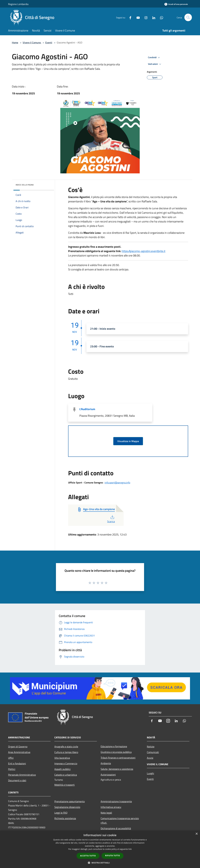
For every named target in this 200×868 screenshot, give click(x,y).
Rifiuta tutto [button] (113, 856)
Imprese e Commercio (66, 763)
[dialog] (100, 849)
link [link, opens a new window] (130, 849)
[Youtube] (137, 17)
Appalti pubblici (62, 769)
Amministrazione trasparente (116, 801)
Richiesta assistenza (65, 818)
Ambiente (106, 763)
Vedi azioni (155, 64)
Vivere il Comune (32, 42)
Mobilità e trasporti (65, 785)
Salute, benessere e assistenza (117, 769)
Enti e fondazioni (17, 763)
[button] (100, 863)
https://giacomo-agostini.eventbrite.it (144, 251)
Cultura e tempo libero (66, 752)
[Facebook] (129, 17)
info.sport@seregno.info (117, 483)
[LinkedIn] (152, 17)
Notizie (151, 747)
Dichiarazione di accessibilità (116, 828)
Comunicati (153, 752)
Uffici (11, 758)
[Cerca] (188, 17)
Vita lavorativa (62, 758)
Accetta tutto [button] (88, 856)
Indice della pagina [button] (25, 185)
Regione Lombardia (18, 4)
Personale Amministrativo (22, 775)
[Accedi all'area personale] (176, 4)
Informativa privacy (111, 807)
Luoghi (150, 773)
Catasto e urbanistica (66, 775)
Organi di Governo (18, 747)
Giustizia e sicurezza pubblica (116, 752)
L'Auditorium (87, 409)
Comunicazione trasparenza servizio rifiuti (120, 821)
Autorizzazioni (108, 775)
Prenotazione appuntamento (70, 801)
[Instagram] (145, 17)
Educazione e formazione (114, 746)
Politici (12, 769)
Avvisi (150, 758)
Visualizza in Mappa (128, 441)
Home (15, 42)
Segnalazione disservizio (67, 807)
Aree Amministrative (19, 752)
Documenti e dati (17, 780)
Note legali (106, 813)
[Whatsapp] (160, 17)
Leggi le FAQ (61, 813)
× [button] (196, 834)
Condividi (154, 58)
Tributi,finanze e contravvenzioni (118, 758)
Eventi (49, 42)
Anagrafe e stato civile (66, 747)
